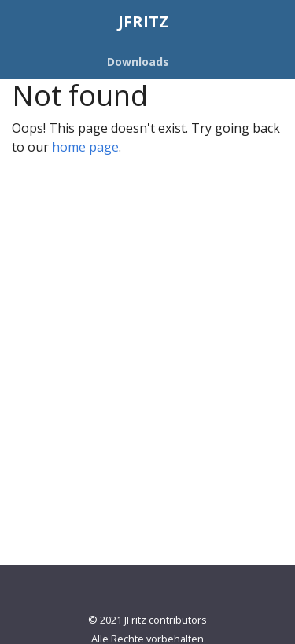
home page (85, 147)
